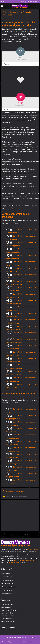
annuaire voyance (33, 550)
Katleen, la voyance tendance (17, 497)
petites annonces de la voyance (24, 560)
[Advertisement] (19, 515)
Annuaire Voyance (8, 573)
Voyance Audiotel (8, 613)
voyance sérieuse (14, 562)
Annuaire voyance (8, 607)
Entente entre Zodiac (9, 587)
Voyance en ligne (32, 2)
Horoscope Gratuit (8, 616)
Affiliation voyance (8, 621)
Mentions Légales (8, 642)
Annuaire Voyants (8, 580)
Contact (21, 2)
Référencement (7, 590)
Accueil (8, 12)
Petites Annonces (8, 577)
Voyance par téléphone (10, 610)
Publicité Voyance (8, 594)
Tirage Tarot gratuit (8, 583)
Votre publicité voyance (30, 642)
